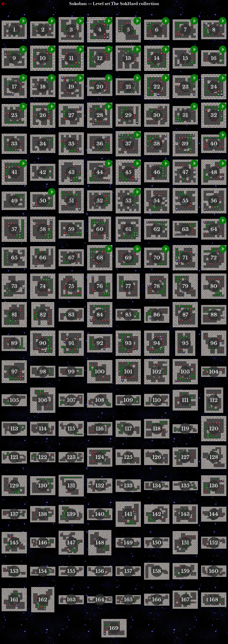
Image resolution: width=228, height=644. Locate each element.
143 (185, 514)
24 (214, 87)
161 (14, 600)
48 (214, 172)
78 (157, 286)
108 (100, 400)
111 (185, 400)
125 (128, 457)
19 (71, 87)
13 (128, 58)
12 (100, 58)
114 (43, 429)
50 (43, 201)
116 (100, 429)
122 (43, 457)
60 (100, 229)
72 (214, 258)
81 (14, 315)
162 (43, 600)
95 (185, 343)
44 (100, 172)
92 (100, 343)
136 (214, 486)
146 (43, 543)
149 (128, 543)
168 (214, 600)
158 (157, 571)
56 (214, 201)
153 (14, 571)
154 (43, 571)
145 (14, 543)
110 (157, 400)
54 (157, 201)
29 (128, 115)
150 (157, 543)
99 (71, 372)
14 (157, 58)
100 (100, 372)
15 (185, 58)
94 (157, 343)
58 (43, 229)
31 (185, 115)
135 (185, 486)
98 (43, 372)
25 (14, 115)
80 (214, 286)
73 (14, 286)
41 (14, 172)
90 (43, 343)
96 (214, 343)
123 (71, 457)
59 (71, 229)
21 (128, 87)
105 (14, 400)
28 (100, 115)
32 (214, 115)
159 (185, 571)
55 (185, 201)
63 (185, 229)
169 (114, 628)
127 (185, 457)
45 (128, 172)
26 (43, 115)
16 (214, 58)
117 (128, 429)
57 (14, 229)
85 (128, 315)
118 (157, 429)
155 (71, 571)
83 (71, 315)
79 (185, 286)
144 (214, 514)
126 (157, 457)
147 (71, 543)
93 (128, 343)
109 (128, 400)
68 (100, 258)
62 (157, 229)
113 (14, 429)
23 (185, 87)
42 (43, 172)
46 (157, 172)
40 (214, 144)
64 (214, 229)
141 (128, 514)
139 (71, 514)
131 (71, 486)
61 (128, 229)
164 (100, 600)
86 (157, 315)
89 (14, 343)
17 (14, 87)
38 (157, 144)
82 (43, 315)
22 (157, 87)
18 (43, 87)
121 (14, 457)
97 (14, 372)
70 (157, 258)
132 (100, 486)
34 (43, 144)
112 (214, 400)
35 (71, 144)
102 (157, 372)
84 (100, 315)
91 (71, 343)
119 (185, 429)
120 (214, 429)
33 (14, 144)
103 (185, 372)
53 (128, 201)
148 (100, 543)
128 (214, 457)
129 (14, 486)
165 (128, 600)
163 (71, 600)
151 (185, 543)
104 (214, 372)
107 (71, 400)
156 (100, 571)
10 (43, 58)
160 (214, 571)
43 (71, 172)
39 (185, 144)
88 (214, 315)
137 (14, 514)
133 (128, 486)
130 (43, 486)
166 (157, 600)
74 (43, 286)
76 (100, 286)
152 (214, 543)
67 (71, 258)
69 (128, 258)
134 (157, 486)
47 (185, 172)
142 (157, 514)
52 (100, 201)
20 (100, 87)
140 (100, 514)
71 (185, 258)
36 (100, 144)
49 (14, 201)
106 (43, 400)
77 (128, 286)
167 (185, 600)
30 (157, 115)
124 (100, 457)
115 (71, 429)
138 (43, 514)
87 (185, 315)
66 (43, 258)
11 (71, 58)
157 (128, 571)
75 (71, 286)
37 (128, 144)
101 (128, 372)
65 (14, 258)
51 (71, 201)
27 (71, 115)
